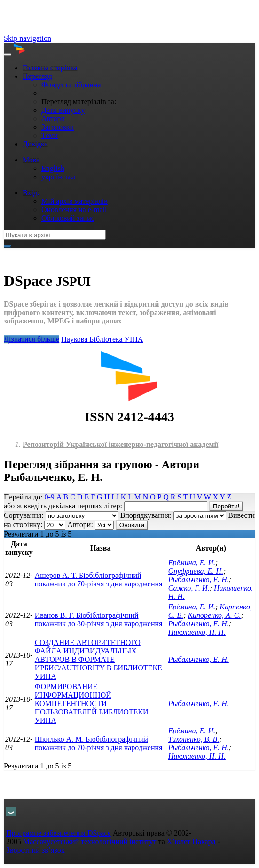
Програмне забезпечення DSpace (59, 833)
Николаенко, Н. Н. (197, 632)
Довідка (35, 144)
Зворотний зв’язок (35, 850)
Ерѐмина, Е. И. (192, 607)
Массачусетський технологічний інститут (90, 841)
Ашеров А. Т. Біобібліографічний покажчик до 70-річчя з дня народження (99, 580)
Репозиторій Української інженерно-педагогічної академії (120, 444)
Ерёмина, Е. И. (192, 563)
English (53, 168)
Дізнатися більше (31, 339)
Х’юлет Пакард (191, 841)
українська (59, 177)
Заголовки (58, 127)
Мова (31, 160)
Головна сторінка (50, 68)
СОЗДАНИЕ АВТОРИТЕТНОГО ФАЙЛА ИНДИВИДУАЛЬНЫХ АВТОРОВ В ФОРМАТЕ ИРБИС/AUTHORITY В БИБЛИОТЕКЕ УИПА (98, 659)
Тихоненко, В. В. (194, 739)
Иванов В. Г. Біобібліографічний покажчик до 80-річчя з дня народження (99, 619)
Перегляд (37, 76)
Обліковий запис (68, 218)
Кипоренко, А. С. (214, 615)
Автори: (80, 525)
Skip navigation (27, 38)
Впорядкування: (146, 515)
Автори (53, 119)
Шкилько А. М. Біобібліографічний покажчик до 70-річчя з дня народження (99, 743)
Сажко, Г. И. (189, 588)
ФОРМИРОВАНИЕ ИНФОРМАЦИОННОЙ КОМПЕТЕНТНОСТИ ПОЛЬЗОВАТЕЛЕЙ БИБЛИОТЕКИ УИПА (92, 703)
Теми (50, 135)
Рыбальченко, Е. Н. (199, 580)
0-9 (49, 497)
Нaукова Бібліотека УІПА (102, 339)
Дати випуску (63, 110)
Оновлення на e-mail (74, 210)
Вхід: (31, 193)
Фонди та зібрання (71, 85)
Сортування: (24, 515)
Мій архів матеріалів (75, 201)
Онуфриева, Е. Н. (196, 571)
